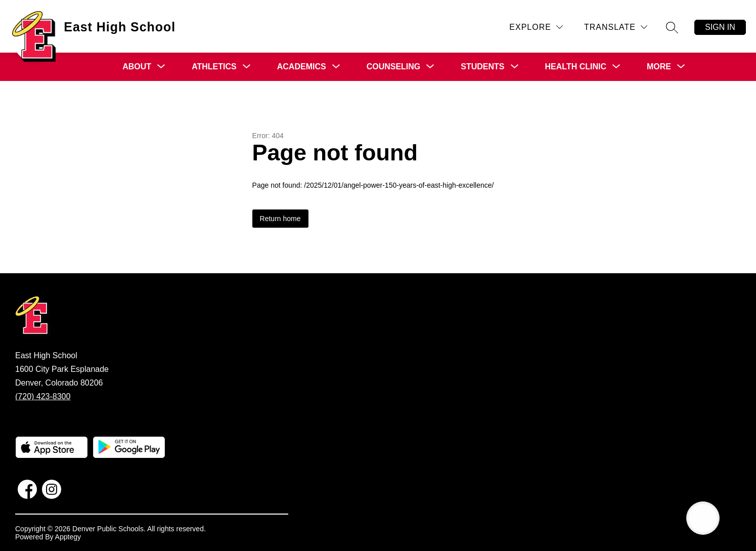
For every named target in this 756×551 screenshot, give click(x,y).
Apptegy (68, 537)
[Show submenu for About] (137, 67)
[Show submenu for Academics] (302, 67)
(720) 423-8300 (43, 396)
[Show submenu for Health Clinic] (576, 67)
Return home (280, 219)
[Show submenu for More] (659, 67)
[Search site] (672, 27)
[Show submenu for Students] (482, 67)
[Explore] (536, 27)
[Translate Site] (616, 27)
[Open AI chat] (703, 518)
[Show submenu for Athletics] (214, 67)
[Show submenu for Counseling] (394, 67)
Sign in (720, 27)
